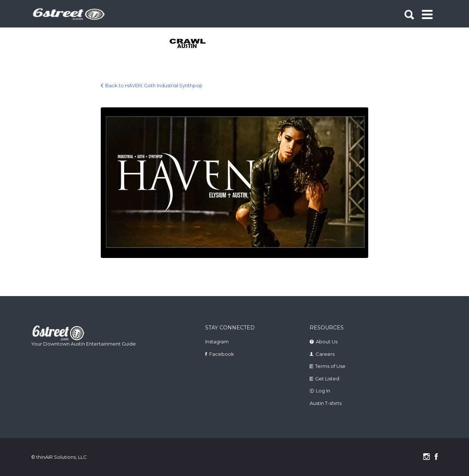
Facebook (222, 354)
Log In (323, 391)
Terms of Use (330, 366)
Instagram (217, 342)
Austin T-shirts (326, 403)
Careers (325, 354)
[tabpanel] (192, 44)
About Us (327, 342)
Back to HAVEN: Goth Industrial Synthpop (154, 85)
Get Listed (327, 379)
